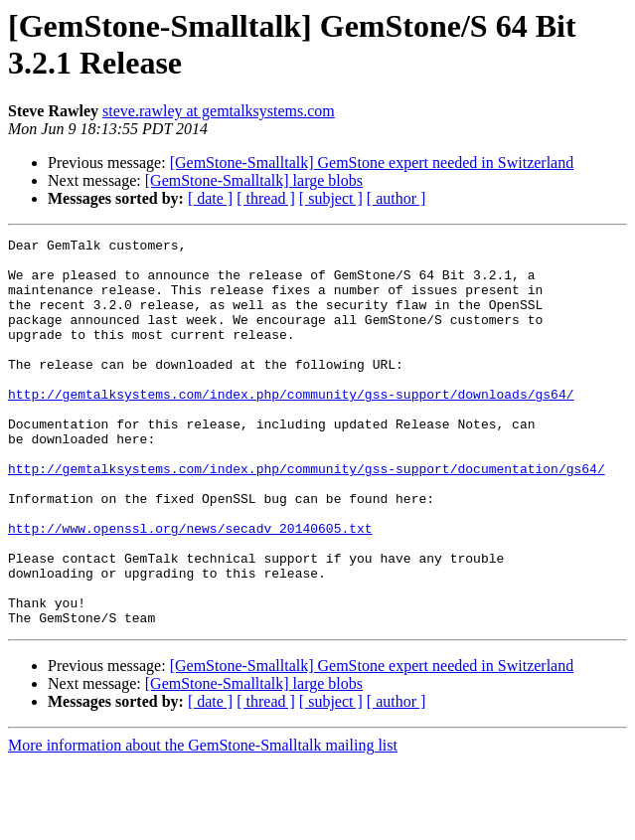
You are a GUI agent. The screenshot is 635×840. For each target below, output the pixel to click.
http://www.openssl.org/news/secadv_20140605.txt (190, 588)
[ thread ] (266, 198)
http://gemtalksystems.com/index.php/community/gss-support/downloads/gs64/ (291, 426)
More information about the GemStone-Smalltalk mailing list (203, 823)
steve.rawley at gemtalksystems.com (219, 111)
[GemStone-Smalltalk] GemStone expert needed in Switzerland (372, 163)
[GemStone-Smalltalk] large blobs (254, 180)
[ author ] (397, 198)
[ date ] (210, 198)
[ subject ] (331, 198)
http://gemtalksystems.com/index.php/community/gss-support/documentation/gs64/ (307, 516)
